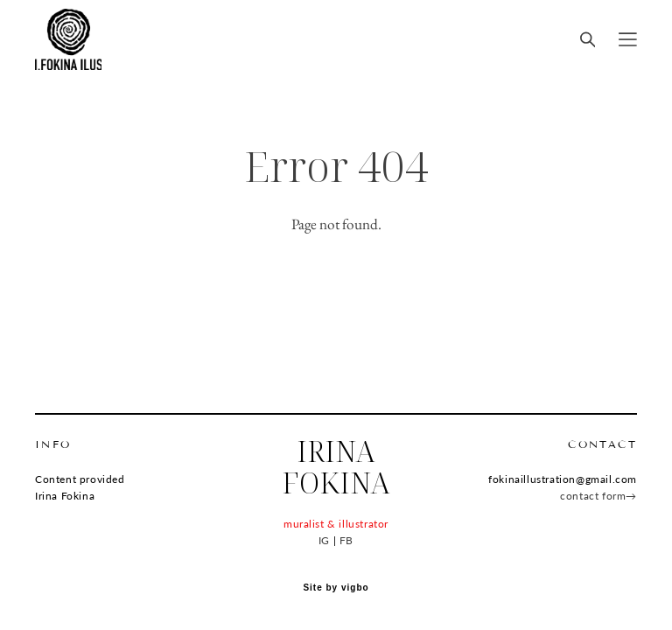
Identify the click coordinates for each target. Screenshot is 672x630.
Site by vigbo (336, 588)
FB (346, 540)
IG (324, 540)
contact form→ (598, 496)
